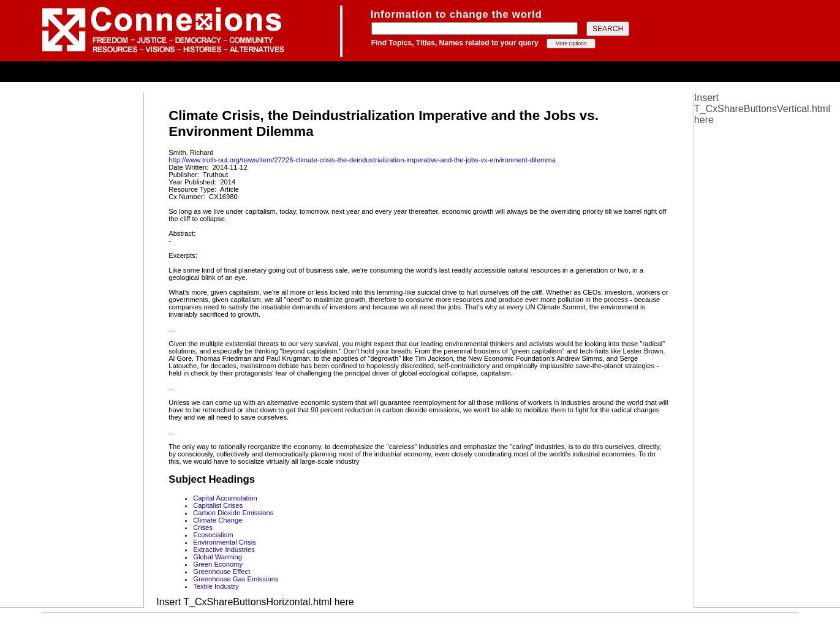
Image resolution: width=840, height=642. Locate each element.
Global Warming (218, 557)
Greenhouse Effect (221, 572)
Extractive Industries (224, 549)
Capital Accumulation (225, 498)
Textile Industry (216, 586)
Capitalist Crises (218, 505)
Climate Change (218, 520)
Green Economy (218, 564)
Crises (203, 527)
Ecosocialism (213, 535)
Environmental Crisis (225, 542)
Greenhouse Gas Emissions (236, 579)
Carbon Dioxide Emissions (233, 513)
